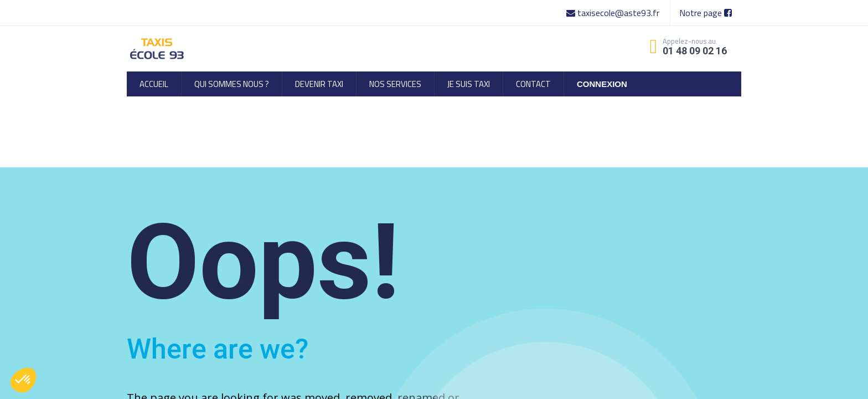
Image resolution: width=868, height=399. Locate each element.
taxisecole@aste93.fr (614, 13)
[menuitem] (154, 84)
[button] (23, 380)
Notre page (706, 13)
